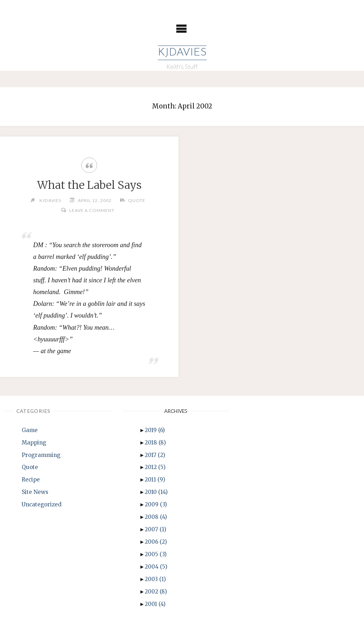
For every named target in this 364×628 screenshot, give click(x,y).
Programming (41, 455)
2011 (155, 480)
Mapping (34, 443)
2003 (155, 579)
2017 (155, 455)
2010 (156, 492)
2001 (155, 604)
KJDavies (182, 53)
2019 (155, 430)
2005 (156, 554)
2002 (156, 592)
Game (30, 430)
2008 (156, 517)
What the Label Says (89, 185)
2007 (156, 529)
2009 (156, 504)
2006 (156, 542)
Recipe (31, 480)
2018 (155, 443)
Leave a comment (92, 210)
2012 (155, 467)
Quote (137, 200)
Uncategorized (42, 504)
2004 (156, 567)
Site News (35, 492)
